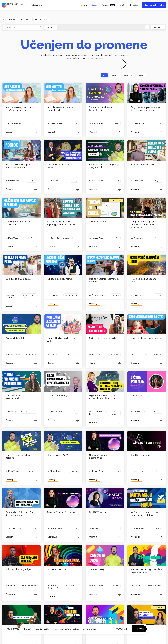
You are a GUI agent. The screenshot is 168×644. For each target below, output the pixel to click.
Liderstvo (33, 238)
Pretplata (108, 5)
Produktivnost (115, 355)
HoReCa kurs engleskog (144, 165)
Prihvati (139, 629)
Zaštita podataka (140, 396)
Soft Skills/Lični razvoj (28, 296)
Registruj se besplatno (154, 5)
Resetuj (158, 27)
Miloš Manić (13, 238)
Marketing (116, 124)
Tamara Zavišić (140, 124)
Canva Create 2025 (58, 455)
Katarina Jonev (14, 181)
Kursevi (95, 5)
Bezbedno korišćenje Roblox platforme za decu (21, 166)
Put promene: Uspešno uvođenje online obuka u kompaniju (144, 225)
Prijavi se (134, 5)
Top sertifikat (126, 75)
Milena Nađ (138, 181)
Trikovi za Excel (97, 222)
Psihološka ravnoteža (113, 413)
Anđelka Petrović (99, 295)
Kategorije (37, 5)
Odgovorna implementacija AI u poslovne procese (146, 109)
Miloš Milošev (98, 124)
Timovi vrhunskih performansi (14, 397)
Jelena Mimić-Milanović (60, 355)
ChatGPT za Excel (141, 455)
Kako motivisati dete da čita (146, 338)
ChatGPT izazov (98, 512)
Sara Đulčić (96, 355)
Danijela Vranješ (15, 124)
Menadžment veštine (29, 412)
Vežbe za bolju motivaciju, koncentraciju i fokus (145, 514)
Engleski (158, 181)
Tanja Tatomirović (57, 412)
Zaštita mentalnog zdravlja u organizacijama (146, 571)
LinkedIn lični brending (59, 279)
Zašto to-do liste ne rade (103, 338)
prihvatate (74, 629)
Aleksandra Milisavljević (60, 238)
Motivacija (158, 238)
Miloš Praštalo (56, 181)
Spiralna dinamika (57, 570)
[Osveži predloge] (4, 19)
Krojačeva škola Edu (142, 529)
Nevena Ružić (139, 412)
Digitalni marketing (71, 295)
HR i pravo (158, 412)
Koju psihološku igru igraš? (20, 570)
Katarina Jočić (98, 238)
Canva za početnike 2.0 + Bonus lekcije (102, 109)
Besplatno (140, 75)
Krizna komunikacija (58, 396)
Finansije (74, 181)
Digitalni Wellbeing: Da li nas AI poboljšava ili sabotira (104, 397)
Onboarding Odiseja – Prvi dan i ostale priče (19, 514)
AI (35, 124)
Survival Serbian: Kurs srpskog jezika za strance (61, 223)
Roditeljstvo (32, 181)
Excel (118, 238)
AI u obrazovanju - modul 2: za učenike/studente (20, 109)
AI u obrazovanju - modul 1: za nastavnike (62, 109)
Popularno (111, 75)
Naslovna (84, 5)
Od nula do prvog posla (18, 279)
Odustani (121, 629)
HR (76, 355)
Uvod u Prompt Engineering (62, 512)
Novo (100, 75)
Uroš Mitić (12, 586)
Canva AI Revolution (16, 338)
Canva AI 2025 (97, 570)
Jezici (76, 238)
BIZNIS (122, 5)
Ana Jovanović (140, 238)
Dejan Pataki (55, 295)
